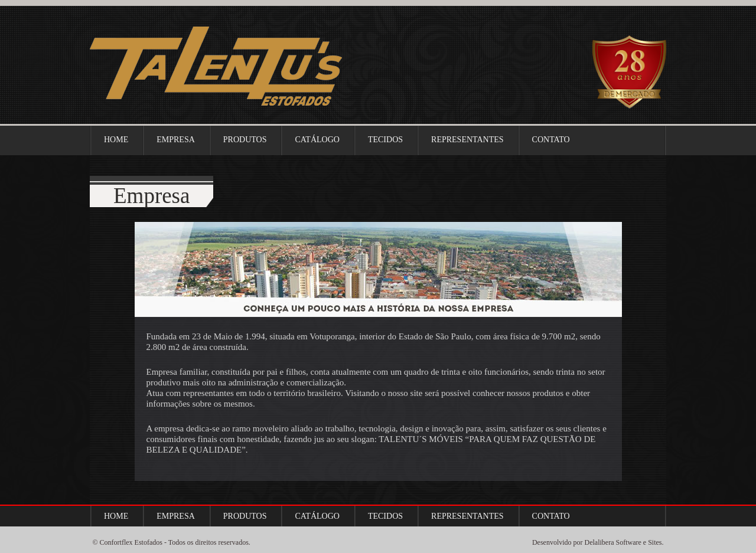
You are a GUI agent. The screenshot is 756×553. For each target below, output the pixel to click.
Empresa (176, 140)
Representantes (467, 140)
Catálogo (317, 140)
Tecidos (385, 140)
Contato (551, 140)
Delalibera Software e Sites (623, 542)
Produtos (245, 140)
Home (116, 140)
